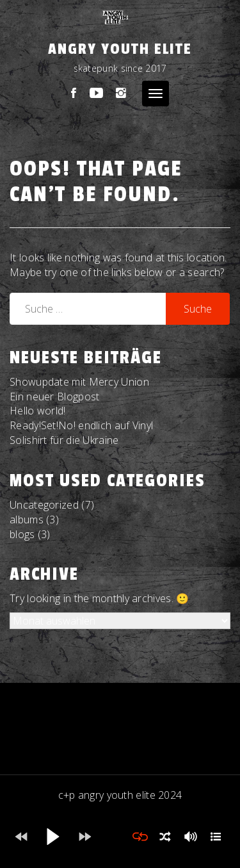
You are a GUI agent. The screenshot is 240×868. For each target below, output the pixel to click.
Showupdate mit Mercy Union (79, 382)
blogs (22, 534)
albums (27, 520)
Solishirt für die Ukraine (64, 440)
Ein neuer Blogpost (54, 397)
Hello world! (38, 411)
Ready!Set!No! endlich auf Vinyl (81, 425)
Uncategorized (44, 505)
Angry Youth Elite (120, 49)
